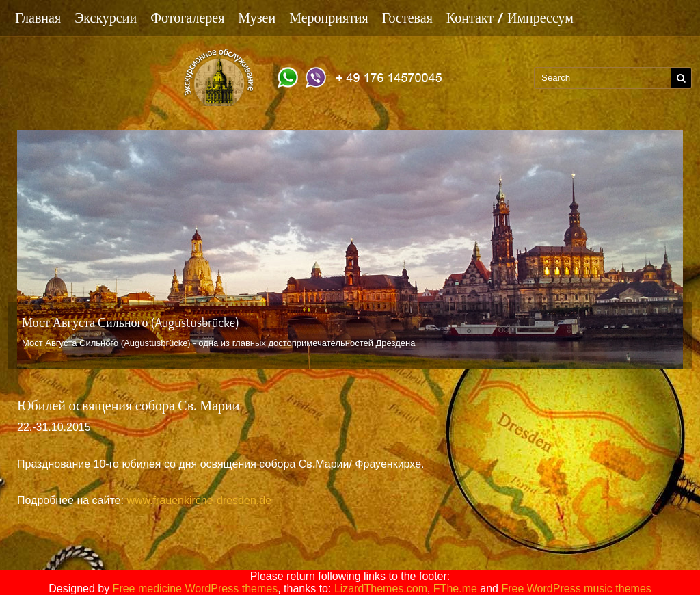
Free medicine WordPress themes (196, 589)
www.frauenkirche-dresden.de (199, 500)
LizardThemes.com (381, 589)
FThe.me (455, 589)
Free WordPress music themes (576, 589)
